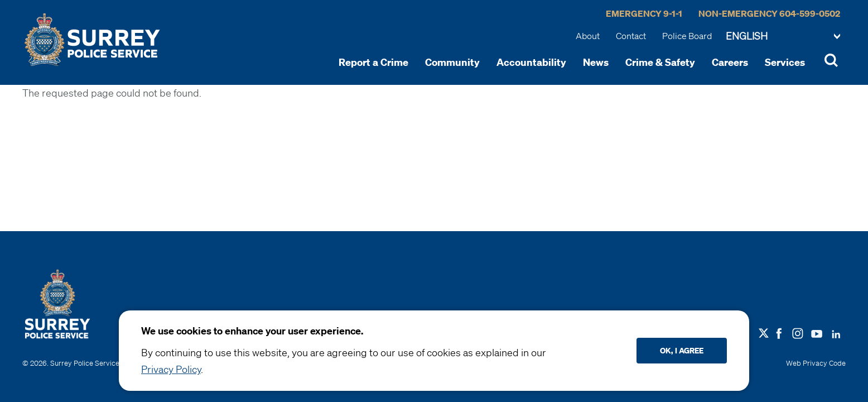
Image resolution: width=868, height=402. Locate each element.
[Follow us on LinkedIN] (836, 332)
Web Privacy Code (816, 363)
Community (452, 62)
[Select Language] (783, 37)
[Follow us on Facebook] (779, 332)
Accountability (531, 62)
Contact (631, 36)
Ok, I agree (682, 350)
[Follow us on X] (764, 333)
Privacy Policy (171, 369)
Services (785, 62)
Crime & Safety (660, 62)
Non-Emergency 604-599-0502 (769, 13)
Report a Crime (373, 62)
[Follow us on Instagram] (798, 332)
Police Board (687, 36)
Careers (730, 62)
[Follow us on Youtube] (817, 332)
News (596, 62)
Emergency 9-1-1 (644, 13)
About (588, 36)
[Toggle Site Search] (831, 62)
